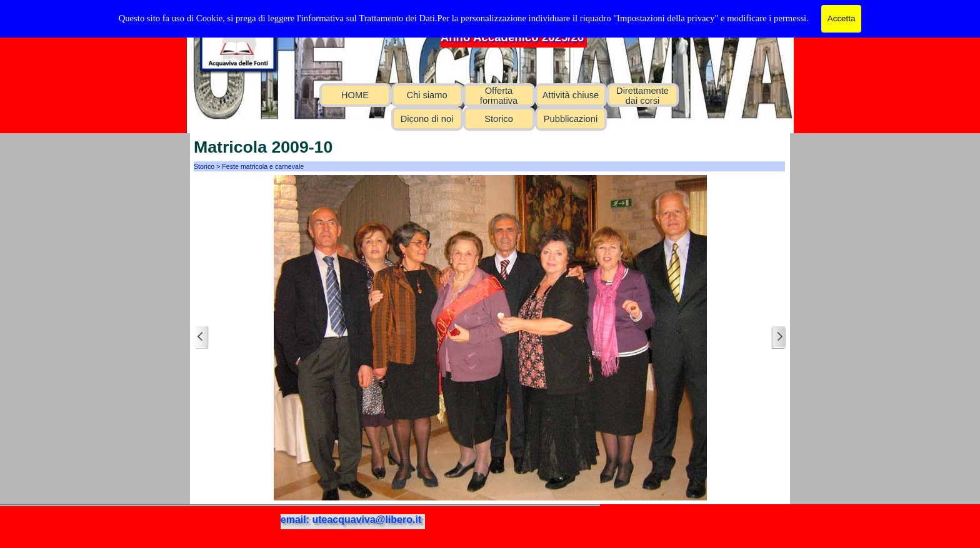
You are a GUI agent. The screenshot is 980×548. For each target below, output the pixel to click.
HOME (355, 95)
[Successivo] (779, 337)
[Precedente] (201, 337)
